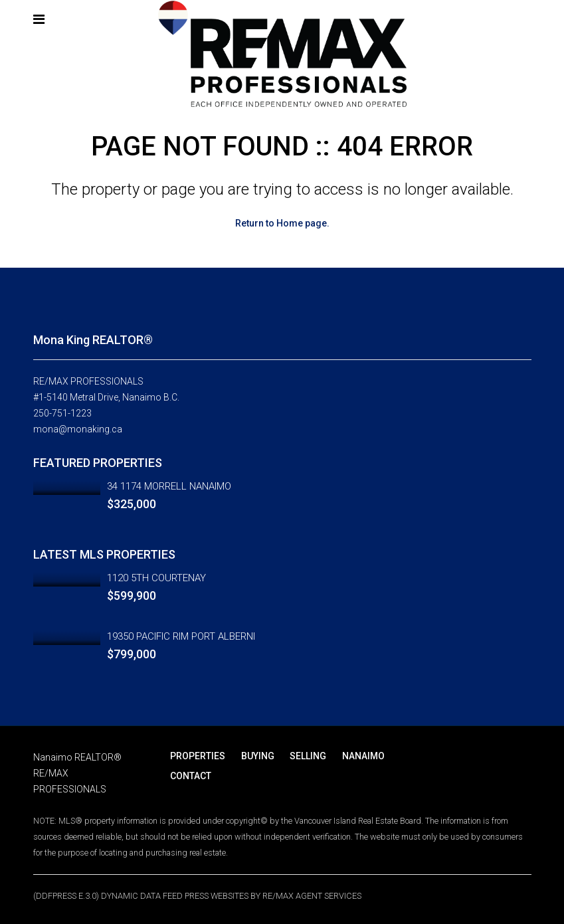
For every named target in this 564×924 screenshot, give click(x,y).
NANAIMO (355, 756)
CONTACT (190, 776)
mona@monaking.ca (78, 429)
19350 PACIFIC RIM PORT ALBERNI (181, 636)
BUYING (254, 756)
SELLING (303, 756)
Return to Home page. (282, 223)
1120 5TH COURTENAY (156, 578)
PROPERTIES (197, 756)
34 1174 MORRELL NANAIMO (169, 486)
